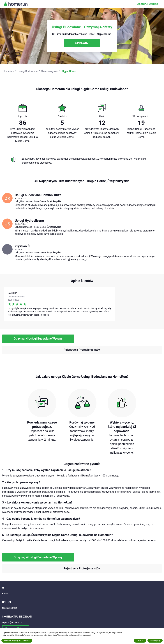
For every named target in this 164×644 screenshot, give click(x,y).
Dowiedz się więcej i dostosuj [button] (17, 640)
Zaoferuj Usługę (148, 4)
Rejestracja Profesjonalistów (82, 350)
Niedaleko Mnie (10, 608)
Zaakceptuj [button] (155, 640)
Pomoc (6, 594)
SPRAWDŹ (82, 43)
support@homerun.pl (12, 622)
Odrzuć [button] (140, 640)
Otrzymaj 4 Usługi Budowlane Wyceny (38, 339)
